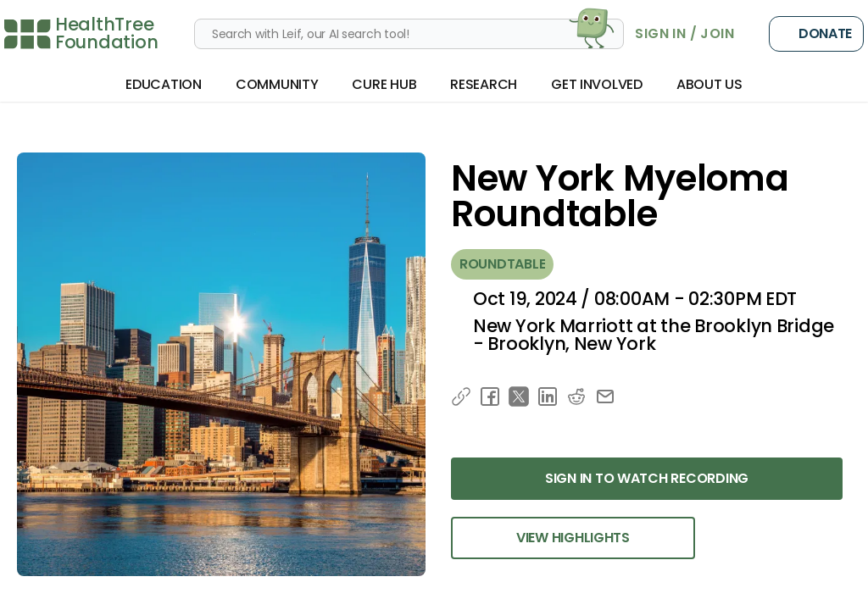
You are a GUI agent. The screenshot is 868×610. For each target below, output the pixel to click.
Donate (816, 34)
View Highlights (573, 538)
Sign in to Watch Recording (647, 478)
